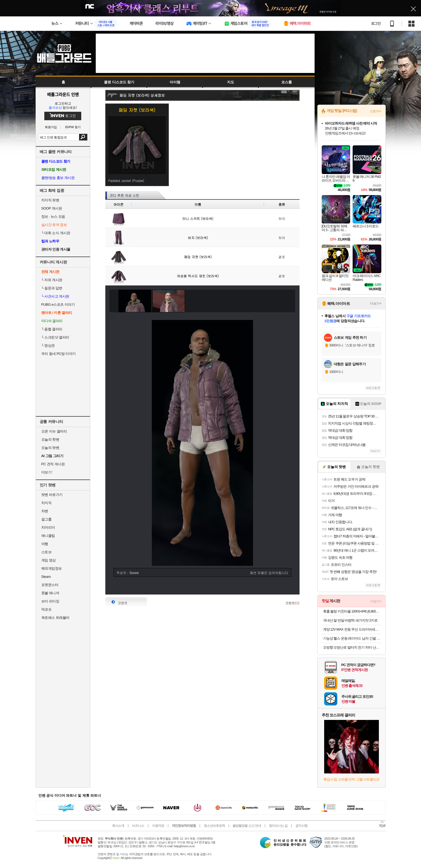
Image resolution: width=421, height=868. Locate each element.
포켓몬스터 (50, 585)
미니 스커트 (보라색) (198, 218)
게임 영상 (49, 560)
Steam (46, 577)
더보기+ (376, 304)
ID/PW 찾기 (73, 127)
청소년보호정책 (214, 826)
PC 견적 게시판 (53, 464)
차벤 (45, 511)
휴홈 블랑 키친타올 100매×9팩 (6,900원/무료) (352, 611)
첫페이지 (255, 586)
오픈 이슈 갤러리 (54, 431)
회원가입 (51, 127)
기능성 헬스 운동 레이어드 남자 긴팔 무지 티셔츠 (352, 638)
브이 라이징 (50, 601)
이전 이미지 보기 (112, 301)
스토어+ (376, 111)
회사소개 (118, 826)
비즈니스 (138, 826)
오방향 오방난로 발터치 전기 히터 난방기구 (352, 647)
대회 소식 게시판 (56, 233)
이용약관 (158, 826)
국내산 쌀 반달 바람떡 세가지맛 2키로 (350, 620)
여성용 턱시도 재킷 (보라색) (198, 276)
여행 (45, 544)
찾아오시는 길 (278, 826)
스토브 (47, 552)
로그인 (376, 23)
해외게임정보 (52, 568)
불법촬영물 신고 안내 (247, 826)
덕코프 (47, 609)
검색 (83, 137)
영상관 (48, 345)
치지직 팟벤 (50, 200)
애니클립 (48, 536)
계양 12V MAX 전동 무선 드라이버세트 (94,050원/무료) (352, 629)
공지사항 (301, 826)
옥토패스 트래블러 (55, 618)
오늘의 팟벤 (50, 448)
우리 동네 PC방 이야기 (59, 354)
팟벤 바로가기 (52, 495)
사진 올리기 (278, 586)
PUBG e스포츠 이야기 (58, 304)
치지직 (47, 503)
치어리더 (48, 527)
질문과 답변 (52, 288)
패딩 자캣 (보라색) (198, 257)
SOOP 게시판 (52, 208)
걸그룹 (47, 519)
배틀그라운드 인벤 (63, 94)
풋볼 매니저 (50, 593)
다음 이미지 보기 (293, 301)
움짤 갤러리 (52, 329)
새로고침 (371, 388)
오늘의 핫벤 (50, 439)
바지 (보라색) (198, 238)
